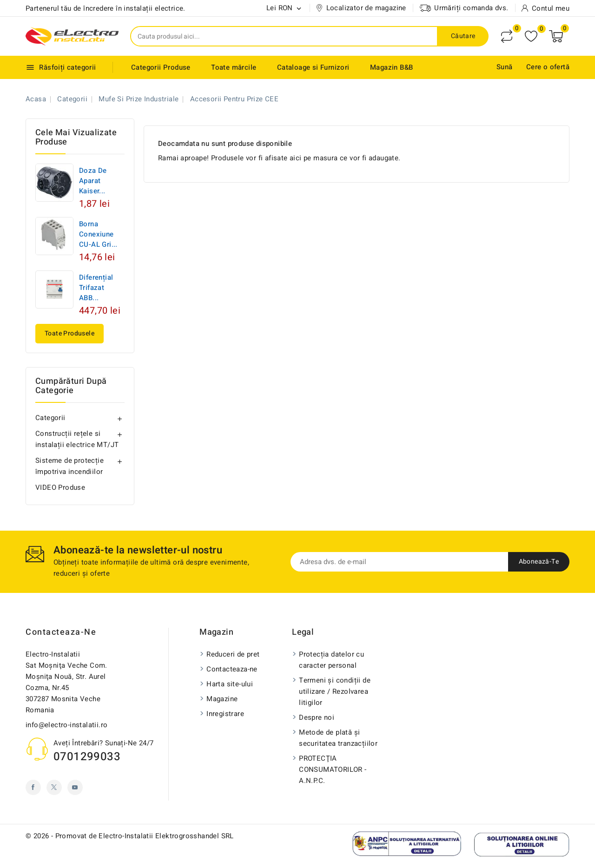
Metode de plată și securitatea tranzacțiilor (338, 738)
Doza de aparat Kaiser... (93, 181)
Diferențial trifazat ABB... (96, 288)
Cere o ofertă (548, 67)
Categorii (50, 418)
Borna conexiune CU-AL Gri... (98, 234)
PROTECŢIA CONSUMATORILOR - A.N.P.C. (333, 769)
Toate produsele (69, 333)
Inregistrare (225, 714)
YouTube (75, 787)
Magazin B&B (391, 67)
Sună (505, 67)
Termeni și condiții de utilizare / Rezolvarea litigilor (335, 691)
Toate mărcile (234, 67)
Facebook (33, 787)
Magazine (222, 699)
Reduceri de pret (233, 654)
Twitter (54, 787)
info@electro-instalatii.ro (66, 725)
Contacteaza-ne (61, 632)
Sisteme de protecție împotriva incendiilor (69, 466)
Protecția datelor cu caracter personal (331, 660)
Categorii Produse (161, 67)
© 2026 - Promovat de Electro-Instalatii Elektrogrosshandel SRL (130, 836)
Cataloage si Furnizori (313, 67)
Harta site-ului (230, 684)
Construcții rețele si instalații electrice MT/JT (77, 439)
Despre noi (317, 717)
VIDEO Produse (60, 487)
